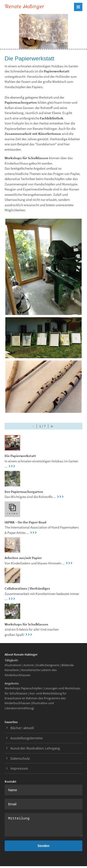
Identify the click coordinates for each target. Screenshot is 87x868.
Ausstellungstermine (27, 738)
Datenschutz (20, 758)
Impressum (19, 768)
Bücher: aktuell (22, 728)
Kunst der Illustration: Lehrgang (35, 748)
